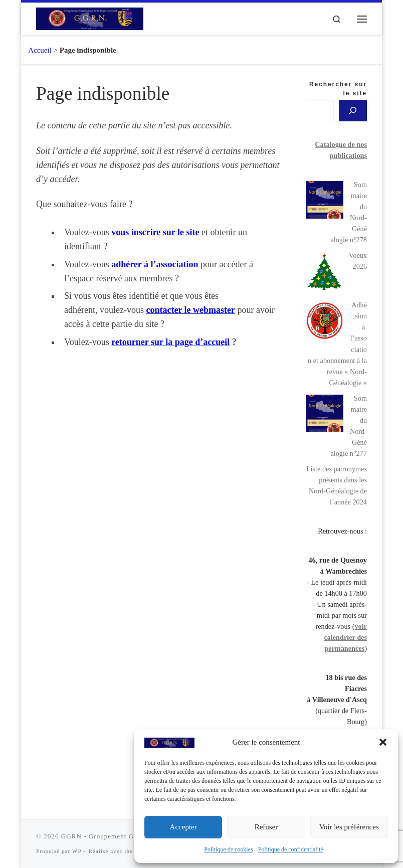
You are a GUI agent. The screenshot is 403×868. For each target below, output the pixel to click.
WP (77, 851)
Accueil (36, 50)
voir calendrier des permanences (345, 637)
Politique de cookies (228, 849)
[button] (383, 742)
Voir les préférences (349, 827)
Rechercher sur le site (338, 89)
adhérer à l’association (155, 264)
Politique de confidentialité (291, 849)
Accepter (183, 827)
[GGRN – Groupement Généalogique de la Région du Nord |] (90, 18)
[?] (353, 110)
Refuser (266, 827)
